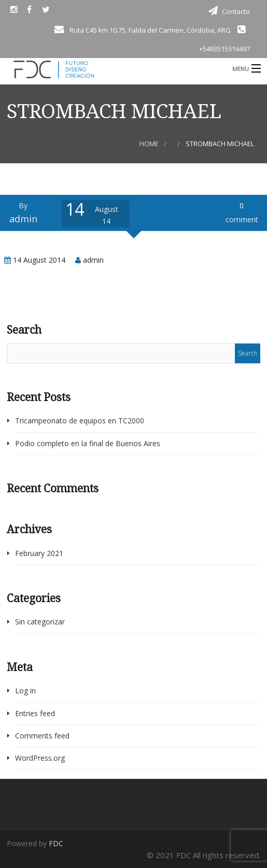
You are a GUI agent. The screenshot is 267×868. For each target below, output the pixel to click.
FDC (56, 843)
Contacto (236, 11)
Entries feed (35, 713)
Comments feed (42, 736)
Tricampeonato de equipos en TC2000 (80, 421)
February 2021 (39, 553)
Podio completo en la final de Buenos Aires (88, 443)
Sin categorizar (40, 622)
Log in (25, 691)
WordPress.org (40, 758)
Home (149, 144)
